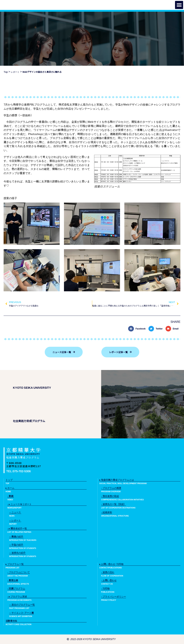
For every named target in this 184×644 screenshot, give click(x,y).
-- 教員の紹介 (16, 536)
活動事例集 (11, 621)
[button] (179, 5)
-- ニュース (15, 512)
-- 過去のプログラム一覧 (22, 604)
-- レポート (15, 520)
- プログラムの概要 (111, 488)
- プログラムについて (19, 572)
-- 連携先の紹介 (17, 553)
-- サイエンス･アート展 (21, 613)
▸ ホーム (10, 488)
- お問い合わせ (109, 580)
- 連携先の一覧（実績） (114, 504)
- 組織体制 (107, 512)
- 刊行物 (105, 588)
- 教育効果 (13, 580)
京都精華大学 (24, 450)
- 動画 (10, 496)
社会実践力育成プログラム (23, 457)
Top (6, 72)
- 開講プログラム (16, 588)
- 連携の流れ (108, 572)
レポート (15, 72)
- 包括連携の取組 (110, 496)
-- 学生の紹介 (16, 545)
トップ (9, 480)
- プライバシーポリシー (114, 596)
